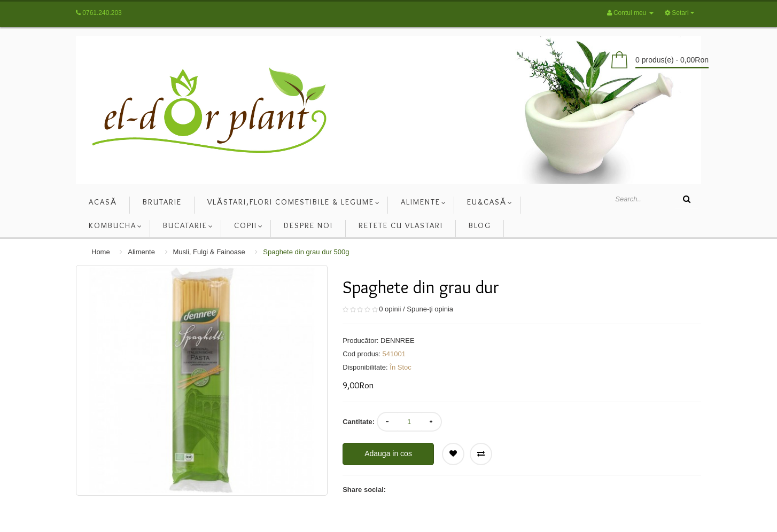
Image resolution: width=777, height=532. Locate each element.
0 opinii (390, 309)
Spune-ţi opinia (430, 309)
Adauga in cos (388, 453)
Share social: (364, 490)
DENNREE (398, 341)
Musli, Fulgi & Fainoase (209, 252)
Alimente (141, 252)
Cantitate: (359, 422)
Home (101, 252)
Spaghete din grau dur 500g (306, 252)
